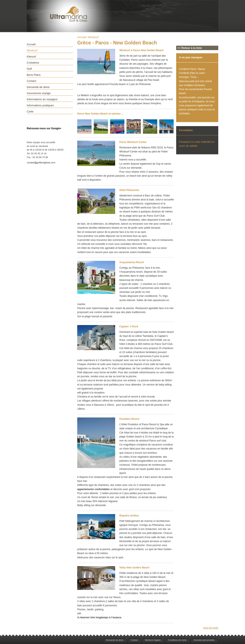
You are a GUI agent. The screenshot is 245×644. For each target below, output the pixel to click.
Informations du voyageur (42, 99)
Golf (29, 69)
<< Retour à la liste (190, 48)
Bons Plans (34, 75)
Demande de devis (38, 87)
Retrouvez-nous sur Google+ (44, 128)
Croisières (33, 63)
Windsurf (32, 50)
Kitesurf (31, 57)
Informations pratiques (40, 105)
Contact (31, 81)
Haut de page (211, 628)
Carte (30, 111)
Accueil (31, 44)
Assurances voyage (39, 93)
